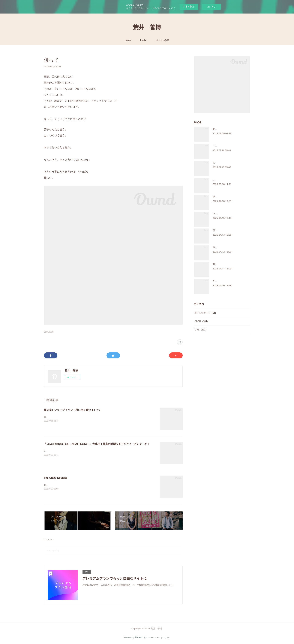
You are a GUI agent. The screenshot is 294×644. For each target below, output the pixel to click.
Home (128, 40)
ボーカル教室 (163, 40)
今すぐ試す (189, 6)
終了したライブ (205, 313)
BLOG (201, 321)
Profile (143, 40)
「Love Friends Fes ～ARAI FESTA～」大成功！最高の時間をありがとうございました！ (97, 444)
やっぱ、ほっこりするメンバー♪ (229, 197)
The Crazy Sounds (55, 478)
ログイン (211, 7)
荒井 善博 (147, 27)
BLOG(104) (49, 332)
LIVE (200, 330)
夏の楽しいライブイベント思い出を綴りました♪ (72, 410)
